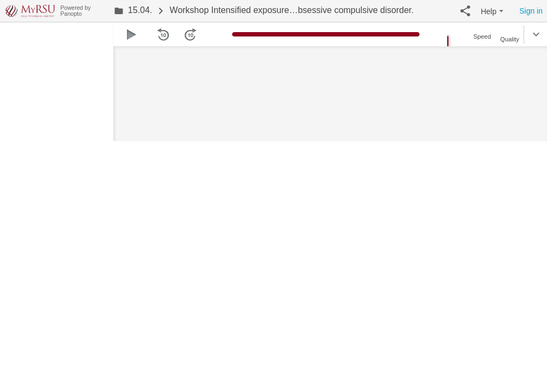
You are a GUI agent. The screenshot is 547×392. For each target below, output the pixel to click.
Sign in (531, 11)
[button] (465, 11)
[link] (133, 11)
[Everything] (30, 10)
